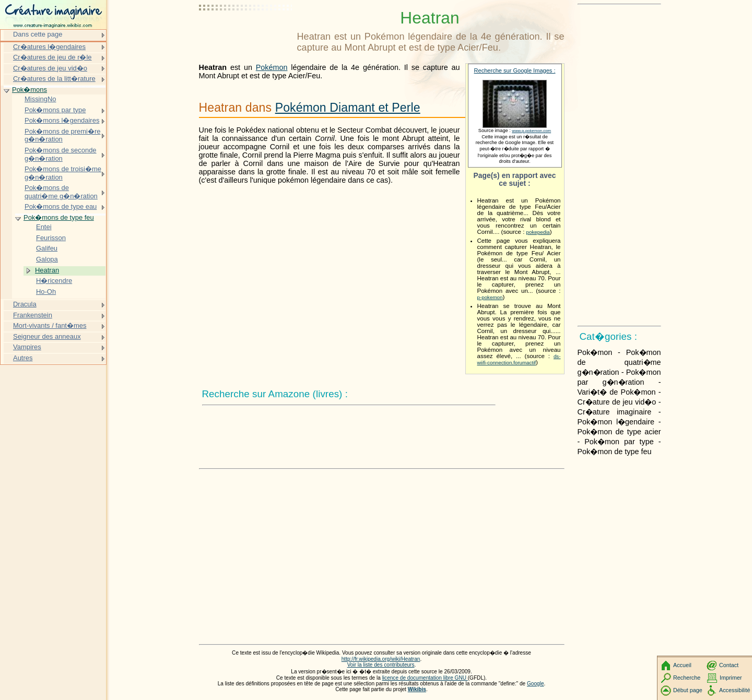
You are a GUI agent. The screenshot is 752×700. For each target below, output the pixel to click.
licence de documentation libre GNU (425, 678)
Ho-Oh (46, 292)
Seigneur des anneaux (47, 336)
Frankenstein (33, 315)
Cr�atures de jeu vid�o (50, 68)
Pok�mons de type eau (61, 206)
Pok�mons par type (55, 110)
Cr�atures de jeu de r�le (52, 57)
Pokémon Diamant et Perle (348, 108)
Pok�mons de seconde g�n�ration (61, 154)
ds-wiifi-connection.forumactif (519, 359)
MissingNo (40, 99)
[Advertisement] (246, 34)
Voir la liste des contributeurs (381, 665)
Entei (44, 227)
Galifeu (47, 248)
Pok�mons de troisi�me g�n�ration (63, 173)
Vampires (27, 347)
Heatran (47, 270)
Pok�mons (30, 90)
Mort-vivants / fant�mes (50, 325)
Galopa (47, 259)
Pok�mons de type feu (59, 217)
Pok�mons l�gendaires (62, 120)
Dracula (25, 304)
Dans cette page (38, 34)
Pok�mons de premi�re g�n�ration (63, 135)
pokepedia (538, 232)
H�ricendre (54, 281)
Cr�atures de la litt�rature (54, 79)
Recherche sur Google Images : (515, 70)
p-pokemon (490, 297)
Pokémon (272, 67)
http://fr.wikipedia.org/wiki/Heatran (381, 659)
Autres (23, 358)
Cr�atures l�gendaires (49, 47)
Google (536, 684)
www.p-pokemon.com (531, 131)
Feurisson (51, 238)
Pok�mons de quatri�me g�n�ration (61, 192)
